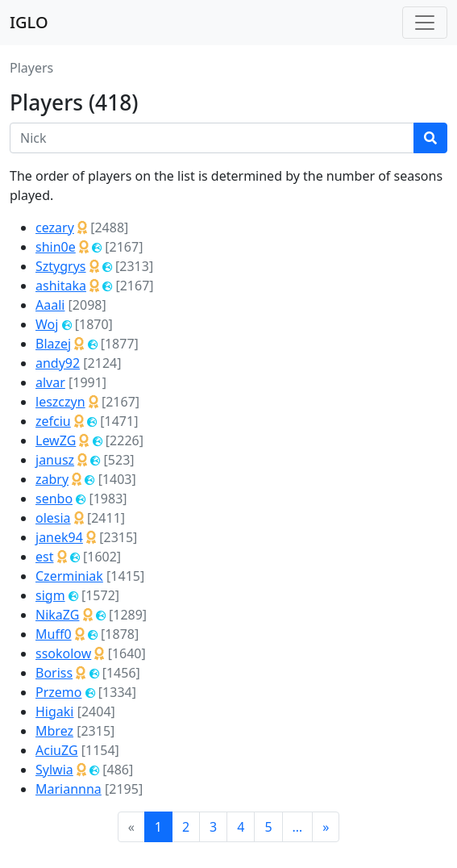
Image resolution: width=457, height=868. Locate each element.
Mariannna (69, 789)
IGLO (29, 22)
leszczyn (60, 402)
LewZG (56, 440)
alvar (50, 382)
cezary (55, 227)
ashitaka (61, 286)
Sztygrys (61, 266)
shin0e (56, 247)
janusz (55, 460)
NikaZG (57, 615)
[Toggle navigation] (425, 23)
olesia (53, 518)
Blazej (53, 344)
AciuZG (57, 750)
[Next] (326, 827)
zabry (52, 479)
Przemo (58, 692)
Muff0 (54, 634)
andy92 (58, 363)
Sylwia (54, 770)
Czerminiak (69, 576)
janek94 (59, 537)
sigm (50, 595)
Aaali (50, 305)
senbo (54, 499)
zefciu (53, 421)
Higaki (54, 712)
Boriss (54, 673)
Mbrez (54, 731)
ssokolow (63, 653)
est (44, 557)
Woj (47, 324)
